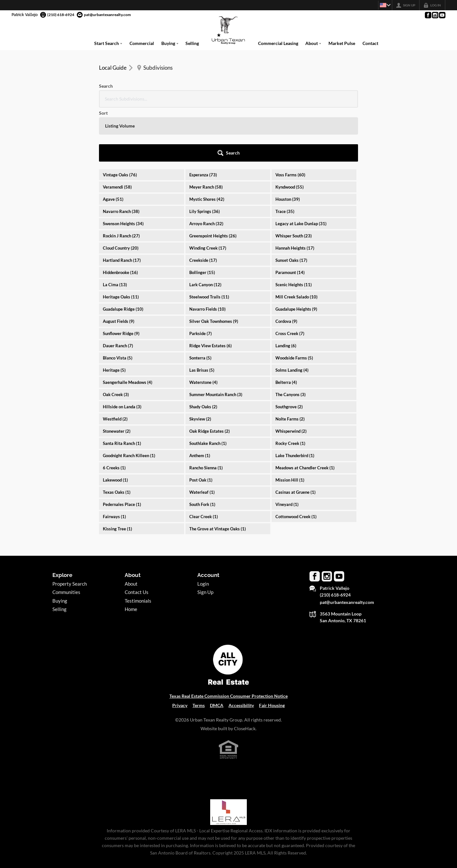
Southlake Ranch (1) (208, 389)
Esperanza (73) (203, 121)
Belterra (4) (286, 328)
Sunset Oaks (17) (291, 206)
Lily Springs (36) (205, 157)
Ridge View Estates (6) (211, 292)
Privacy (180, 651)
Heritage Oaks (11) (121, 243)
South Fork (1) (202, 450)
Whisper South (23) (294, 182)
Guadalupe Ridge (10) (123, 255)
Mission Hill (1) (290, 426)
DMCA (217, 651)
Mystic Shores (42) (207, 145)
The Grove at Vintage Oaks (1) (218, 475)
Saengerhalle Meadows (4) (128, 328)
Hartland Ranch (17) (122, 206)
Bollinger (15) (202, 218)
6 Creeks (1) (114, 414)
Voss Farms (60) (290, 121)
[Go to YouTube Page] (442, 15)
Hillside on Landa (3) (122, 353)
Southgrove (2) (289, 353)
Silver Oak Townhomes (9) (214, 267)
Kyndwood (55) (290, 133)
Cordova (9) (286, 267)
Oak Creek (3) (116, 341)
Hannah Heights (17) (295, 194)
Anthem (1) (200, 402)
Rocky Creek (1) (290, 389)
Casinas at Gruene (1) (296, 438)
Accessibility (241, 651)
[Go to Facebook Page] (428, 15)
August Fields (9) (119, 267)
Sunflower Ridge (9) (121, 279)
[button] (341, 99)
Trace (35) (285, 157)
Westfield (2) (115, 365)
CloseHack (245, 674)
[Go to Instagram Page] (435, 15)
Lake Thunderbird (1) (295, 402)
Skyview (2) (200, 365)
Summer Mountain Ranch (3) (216, 341)
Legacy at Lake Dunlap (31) (301, 170)
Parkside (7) (201, 279)
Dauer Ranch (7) (118, 292)
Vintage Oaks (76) (120, 121)
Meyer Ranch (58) (206, 133)
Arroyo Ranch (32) (206, 170)
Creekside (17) (203, 206)
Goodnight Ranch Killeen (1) (129, 402)
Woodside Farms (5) (294, 304)
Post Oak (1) (201, 426)
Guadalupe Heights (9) (296, 255)
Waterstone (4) (203, 328)
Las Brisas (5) (202, 316)
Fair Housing (272, 651)
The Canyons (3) (291, 341)
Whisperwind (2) (291, 377)
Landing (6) (286, 292)
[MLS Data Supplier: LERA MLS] (228, 758)
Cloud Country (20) (121, 194)
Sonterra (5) (200, 304)
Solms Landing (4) (292, 316)
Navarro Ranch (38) (121, 157)
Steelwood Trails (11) (209, 243)
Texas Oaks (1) (117, 438)
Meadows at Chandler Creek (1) (305, 414)
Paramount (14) (290, 218)
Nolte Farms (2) (290, 365)
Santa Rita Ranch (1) (122, 389)
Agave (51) (113, 145)
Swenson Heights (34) (123, 170)
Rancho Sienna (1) (206, 414)
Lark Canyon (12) (205, 231)
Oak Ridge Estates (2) (210, 377)
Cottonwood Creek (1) (296, 463)
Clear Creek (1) (204, 463)
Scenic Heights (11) (294, 231)
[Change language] (382, 5)
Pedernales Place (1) (122, 450)
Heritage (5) (114, 316)
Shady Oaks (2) (203, 353)
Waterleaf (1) (202, 438)
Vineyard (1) (287, 450)
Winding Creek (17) (208, 194)
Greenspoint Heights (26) (213, 182)
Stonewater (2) (117, 377)
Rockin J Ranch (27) (121, 182)
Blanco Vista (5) (118, 304)
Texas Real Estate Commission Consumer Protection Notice (228, 642)
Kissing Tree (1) (117, 475)
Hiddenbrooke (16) (120, 218)
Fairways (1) (114, 463)
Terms (199, 651)
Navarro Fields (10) (207, 255)
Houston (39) (288, 145)
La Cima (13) (115, 231)
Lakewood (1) (115, 426)
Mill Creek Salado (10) (296, 243)
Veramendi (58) (117, 133)
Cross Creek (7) (290, 279)
